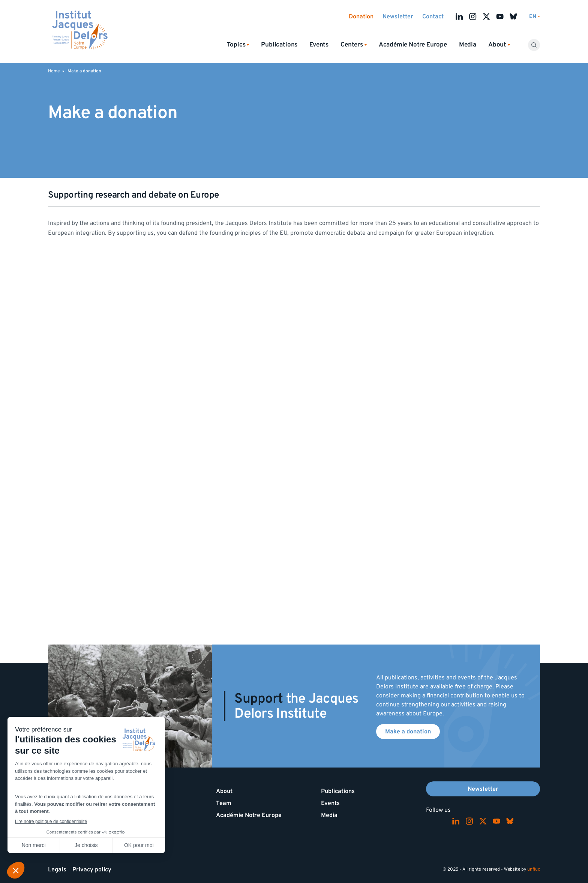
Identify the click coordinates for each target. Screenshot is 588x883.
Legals (57, 870)
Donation (361, 16)
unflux (534, 869)
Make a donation (408, 732)
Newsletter (398, 16)
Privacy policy (92, 870)
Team (224, 803)
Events (319, 45)
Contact (433, 16)
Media (468, 45)
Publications (279, 45)
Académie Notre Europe (413, 45)
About (224, 791)
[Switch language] (535, 17)
